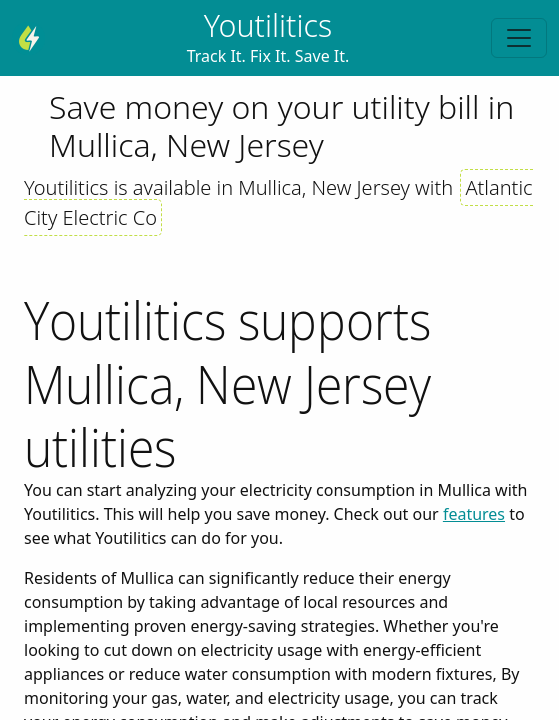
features (474, 514)
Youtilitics (268, 25)
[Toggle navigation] (519, 38)
